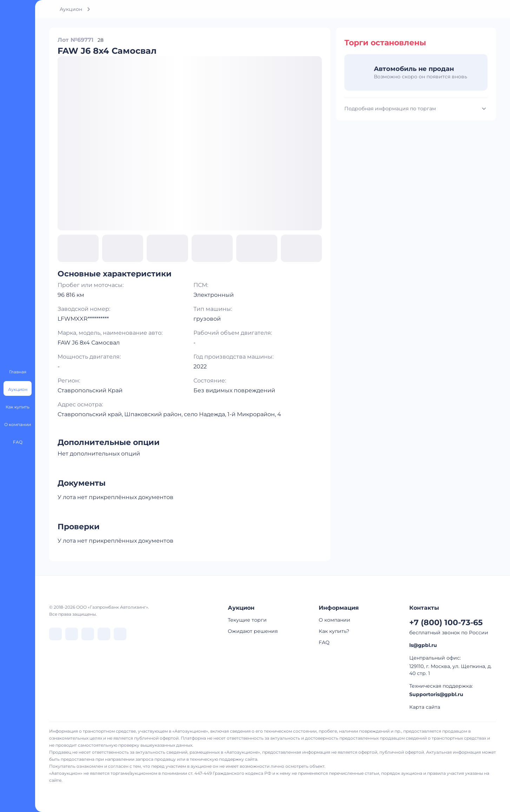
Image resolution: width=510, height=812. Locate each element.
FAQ (324, 642)
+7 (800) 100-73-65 (446, 623)
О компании (335, 620)
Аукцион (71, 9)
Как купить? (334, 631)
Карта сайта (425, 707)
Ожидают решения (253, 631)
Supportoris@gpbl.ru (436, 694)
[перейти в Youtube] (120, 634)
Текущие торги (247, 620)
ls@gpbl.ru (423, 645)
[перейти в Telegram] (72, 634)
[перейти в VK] (55, 634)
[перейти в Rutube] (104, 634)
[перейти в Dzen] (88, 634)
